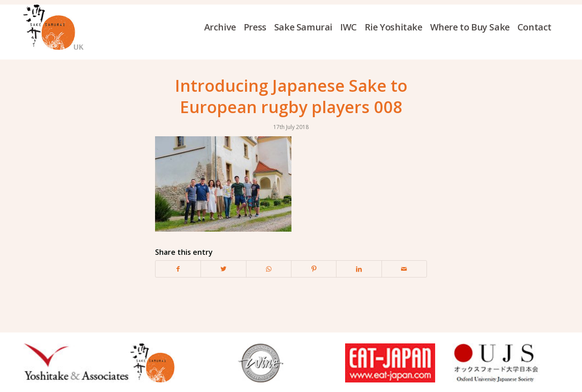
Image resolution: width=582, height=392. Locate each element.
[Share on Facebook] (178, 269)
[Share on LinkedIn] (359, 269)
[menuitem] (224, 27)
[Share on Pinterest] (314, 269)
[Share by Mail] (404, 269)
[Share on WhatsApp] (269, 269)
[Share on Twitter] (223, 269)
